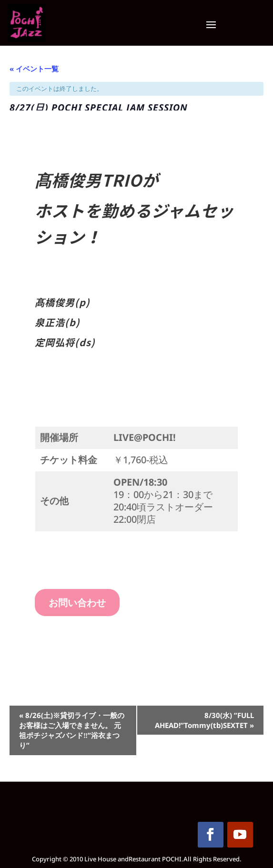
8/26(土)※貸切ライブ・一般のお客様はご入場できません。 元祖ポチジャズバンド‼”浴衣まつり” (72, 730)
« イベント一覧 (34, 69)
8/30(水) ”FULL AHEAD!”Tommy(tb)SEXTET (204, 720)
